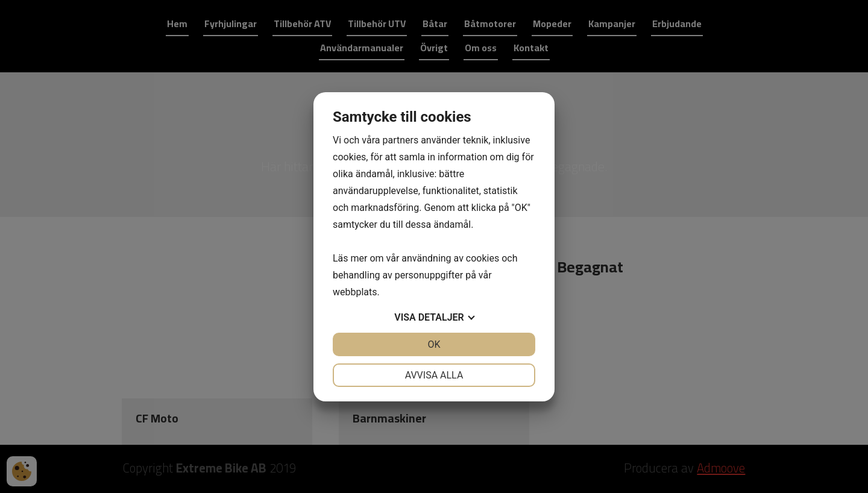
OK (434, 344)
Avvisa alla (434, 375)
